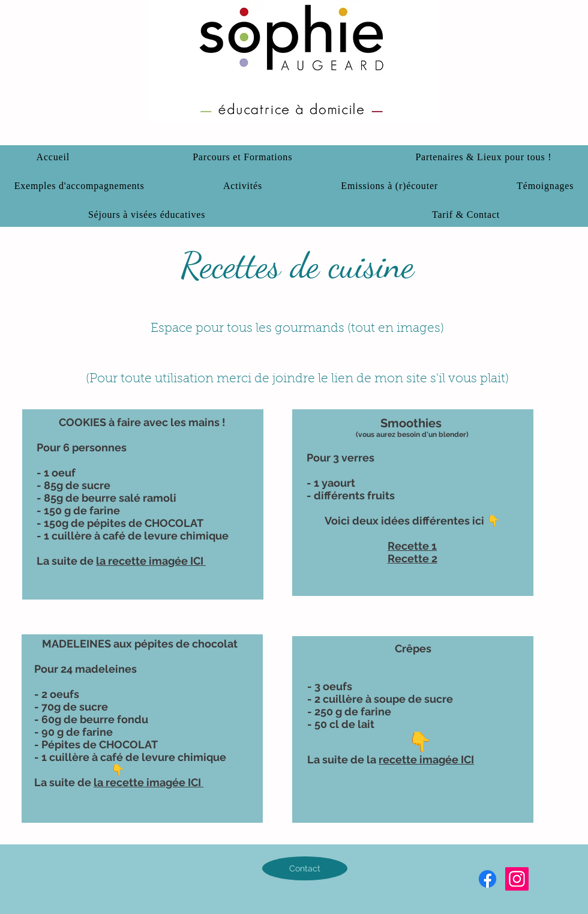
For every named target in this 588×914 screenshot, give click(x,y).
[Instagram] (517, 879)
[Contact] (305, 868)
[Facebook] (487, 879)
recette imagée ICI (426, 759)
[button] (484, 157)
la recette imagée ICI (151, 561)
